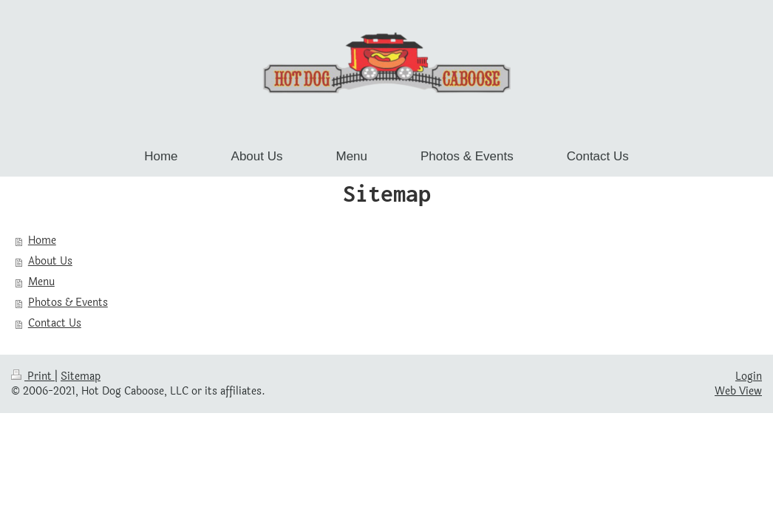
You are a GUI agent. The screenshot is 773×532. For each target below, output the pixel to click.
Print (33, 376)
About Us (50, 261)
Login (749, 376)
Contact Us (55, 323)
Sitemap (81, 376)
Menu (41, 282)
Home (42, 241)
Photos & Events (68, 303)
